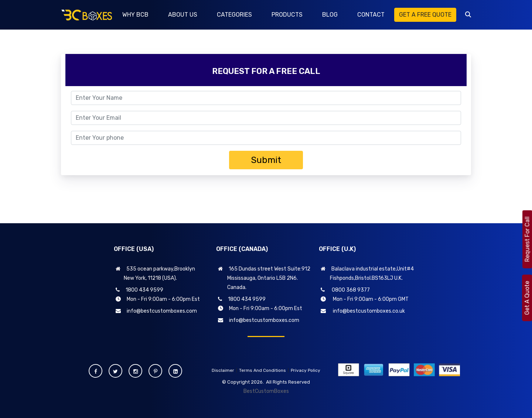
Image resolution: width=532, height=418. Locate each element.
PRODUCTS (287, 15)
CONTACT (371, 15)
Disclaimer (223, 370)
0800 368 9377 (345, 290)
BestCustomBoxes (266, 391)
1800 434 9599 (139, 290)
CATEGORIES (234, 15)
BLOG (330, 15)
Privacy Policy (306, 370)
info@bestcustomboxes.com (156, 311)
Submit (266, 160)
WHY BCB (135, 15)
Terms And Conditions (262, 370)
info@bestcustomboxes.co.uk (363, 311)
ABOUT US (183, 15)
